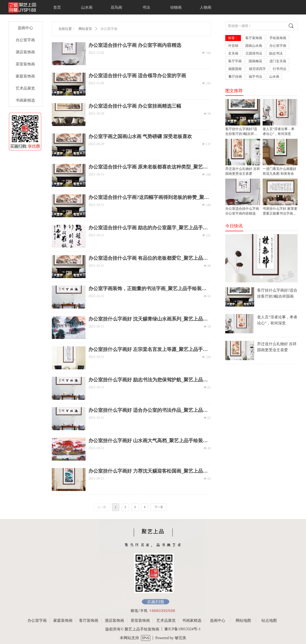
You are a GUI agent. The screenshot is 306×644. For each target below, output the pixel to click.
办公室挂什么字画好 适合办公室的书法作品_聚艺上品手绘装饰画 (148, 410)
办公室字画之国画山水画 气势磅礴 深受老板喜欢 (140, 136)
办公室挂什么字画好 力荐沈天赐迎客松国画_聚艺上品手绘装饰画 (148, 471)
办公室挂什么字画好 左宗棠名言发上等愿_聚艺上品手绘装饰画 (148, 349)
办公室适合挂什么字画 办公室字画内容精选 (135, 45)
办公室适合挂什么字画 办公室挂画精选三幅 (135, 106)
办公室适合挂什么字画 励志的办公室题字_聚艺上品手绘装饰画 (148, 228)
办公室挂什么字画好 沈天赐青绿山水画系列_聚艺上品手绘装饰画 (148, 319)
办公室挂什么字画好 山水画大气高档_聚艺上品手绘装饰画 (148, 441)
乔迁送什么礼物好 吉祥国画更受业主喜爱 (277, 347)
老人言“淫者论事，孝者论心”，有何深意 (277, 320)
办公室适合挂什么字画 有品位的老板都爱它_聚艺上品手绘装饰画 (148, 258)
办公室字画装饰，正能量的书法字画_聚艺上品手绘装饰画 (147, 289)
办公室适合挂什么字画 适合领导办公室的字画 (137, 76)
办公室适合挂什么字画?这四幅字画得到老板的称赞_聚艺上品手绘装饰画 (149, 197)
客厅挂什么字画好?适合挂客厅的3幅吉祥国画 (277, 293)
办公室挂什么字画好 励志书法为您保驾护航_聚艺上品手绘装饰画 (148, 380)
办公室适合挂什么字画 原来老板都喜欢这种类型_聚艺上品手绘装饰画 (148, 167)
